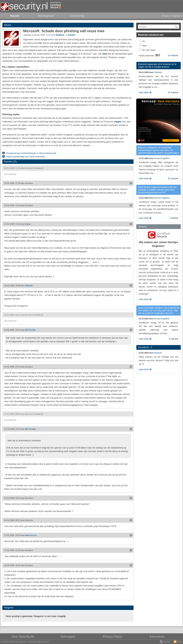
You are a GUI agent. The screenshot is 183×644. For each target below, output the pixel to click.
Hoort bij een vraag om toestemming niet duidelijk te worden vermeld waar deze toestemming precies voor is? (157, 190)
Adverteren (157, 637)
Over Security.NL (23, 637)
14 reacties (173, 55)
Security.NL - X (145, 347)
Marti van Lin (31, 535)
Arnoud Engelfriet (162, 158)
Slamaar (29, 286)
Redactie (60, 35)
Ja (144, 41)
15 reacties (173, 92)
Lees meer (144, 92)
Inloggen (166, 16)
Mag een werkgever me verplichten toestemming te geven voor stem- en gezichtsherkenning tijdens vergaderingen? (159, 150)
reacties (72, 35)
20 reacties (173, 179)
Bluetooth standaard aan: (151, 35)
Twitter (167, 642)
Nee (144, 46)
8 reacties (174, 339)
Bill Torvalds (31, 330)
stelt (105, 54)
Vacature (142, 227)
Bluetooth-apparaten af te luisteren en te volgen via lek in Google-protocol (157, 66)
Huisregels (68, 637)
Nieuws (8, 25)
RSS (180, 642)
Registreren (177, 16)
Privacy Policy (113, 637)
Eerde (28, 224)
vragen (118, 122)
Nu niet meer (149, 50)
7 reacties (174, 218)
